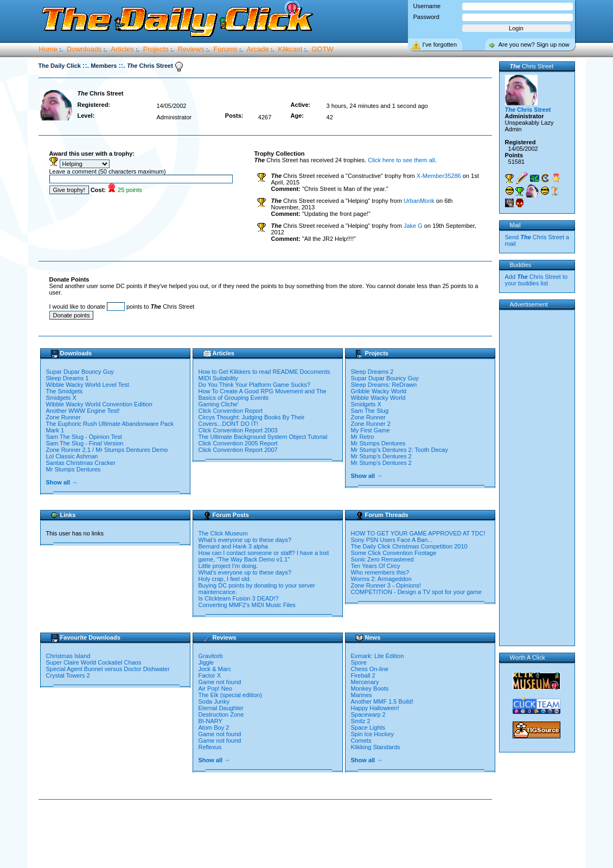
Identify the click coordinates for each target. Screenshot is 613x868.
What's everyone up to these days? (245, 540)
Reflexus (210, 747)
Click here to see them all (401, 160)
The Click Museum (223, 533)
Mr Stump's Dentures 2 (381, 456)
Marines (362, 695)
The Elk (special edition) (230, 695)
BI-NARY (210, 721)
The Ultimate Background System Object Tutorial (263, 437)
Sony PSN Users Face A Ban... (392, 540)
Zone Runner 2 (371, 424)
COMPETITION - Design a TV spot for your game (416, 592)
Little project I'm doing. (228, 566)
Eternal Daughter (221, 708)
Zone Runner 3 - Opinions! (386, 585)
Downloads (84, 49)
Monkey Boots (370, 688)
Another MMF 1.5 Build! (382, 701)
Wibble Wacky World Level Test (88, 385)
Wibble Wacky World (378, 398)
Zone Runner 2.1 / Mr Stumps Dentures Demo (107, 450)
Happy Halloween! (375, 708)
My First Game (371, 430)
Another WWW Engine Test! (83, 411)
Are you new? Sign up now (534, 44)
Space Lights (368, 727)
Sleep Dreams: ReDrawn (384, 385)
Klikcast (290, 49)
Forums (226, 49)
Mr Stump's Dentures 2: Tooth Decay (400, 450)
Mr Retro (363, 437)
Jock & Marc (215, 669)
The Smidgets (65, 391)
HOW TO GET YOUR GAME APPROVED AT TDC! (418, 533)
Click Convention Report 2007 (238, 450)
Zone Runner (63, 417)
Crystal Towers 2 (69, 675)
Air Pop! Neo (215, 688)
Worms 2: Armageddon (381, 579)
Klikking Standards (376, 747)
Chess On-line (370, 669)
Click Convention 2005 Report (238, 443)
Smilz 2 (361, 721)
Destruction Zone (221, 714)
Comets (361, 741)
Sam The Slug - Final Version (85, 443)
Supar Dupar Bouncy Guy (80, 372)
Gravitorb (211, 656)
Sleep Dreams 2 (372, 372)
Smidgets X (61, 398)
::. (86, 65)
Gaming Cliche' (219, 404)
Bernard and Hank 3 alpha (233, 546)
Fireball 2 (363, 675)
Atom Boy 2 (214, 727)
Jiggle (206, 662)
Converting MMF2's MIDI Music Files (247, 605)
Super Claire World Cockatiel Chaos (95, 662)
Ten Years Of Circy (376, 566)
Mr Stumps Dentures (74, 469)
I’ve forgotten (440, 44)
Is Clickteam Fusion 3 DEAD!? (239, 598)
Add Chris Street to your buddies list (537, 280)
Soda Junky (214, 701)
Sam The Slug (370, 411)
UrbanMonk (419, 201)
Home (49, 49)
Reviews (191, 49)
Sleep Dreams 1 (68, 378)
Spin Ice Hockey (372, 734)
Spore (359, 662)
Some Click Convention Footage (394, 553)
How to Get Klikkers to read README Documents (264, 372)
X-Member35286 (439, 176)
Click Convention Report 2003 (238, 430)
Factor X (210, 675)
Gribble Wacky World (379, 391)
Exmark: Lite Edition (378, 656)
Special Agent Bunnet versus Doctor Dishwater (109, 669)
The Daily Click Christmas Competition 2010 (409, 546)
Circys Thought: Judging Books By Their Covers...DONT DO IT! (252, 420)
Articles (122, 49)
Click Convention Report (231, 411)
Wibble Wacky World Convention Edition (99, 404)
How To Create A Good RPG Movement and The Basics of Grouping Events (263, 394)
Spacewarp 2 (368, 714)
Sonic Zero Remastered (382, 559)
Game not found (220, 682)
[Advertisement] (267, 834)
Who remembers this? (380, 572)
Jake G (413, 226)
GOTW (322, 49)
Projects (156, 49)
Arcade (257, 49)
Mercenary (365, 682)
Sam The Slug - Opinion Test (84, 437)
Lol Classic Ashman (72, 456)
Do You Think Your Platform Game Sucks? (254, 385)
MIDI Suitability (218, 378)
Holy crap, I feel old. (225, 579)
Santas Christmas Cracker (81, 463)
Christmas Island (69, 656)
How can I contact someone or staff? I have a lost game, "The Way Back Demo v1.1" (264, 556)
